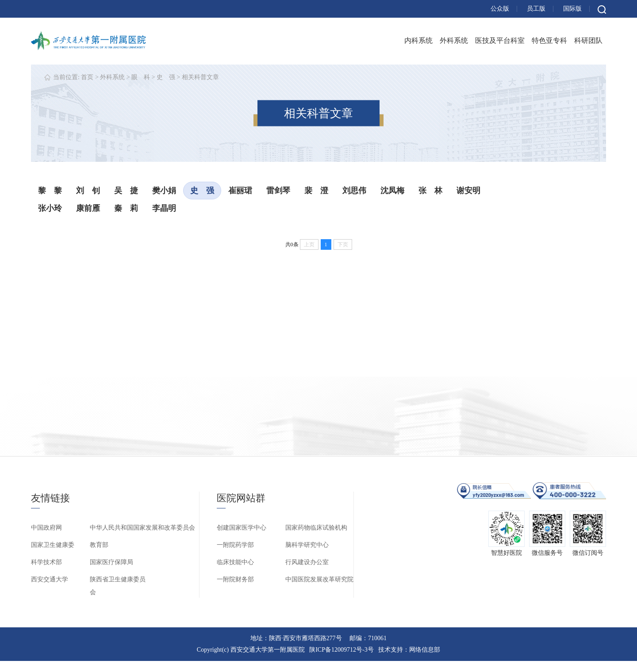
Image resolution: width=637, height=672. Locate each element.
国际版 (572, 9)
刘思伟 (354, 191)
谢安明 (468, 191)
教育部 (99, 545)
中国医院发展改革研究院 (319, 579)
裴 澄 (316, 191)
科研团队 (588, 40)
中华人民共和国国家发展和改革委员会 (142, 528)
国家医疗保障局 (111, 562)
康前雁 (88, 208)
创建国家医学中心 (242, 528)
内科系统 (418, 40)
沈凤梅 (392, 191)
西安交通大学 (50, 579)
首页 (87, 77)
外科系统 (454, 40)
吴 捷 (126, 191)
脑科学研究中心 (307, 545)
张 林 (430, 191)
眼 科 (141, 77)
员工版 (536, 9)
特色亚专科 (549, 40)
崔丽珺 (240, 191)
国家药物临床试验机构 (316, 528)
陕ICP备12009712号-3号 (341, 650)
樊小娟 (164, 191)
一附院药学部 (235, 545)
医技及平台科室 (500, 40)
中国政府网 (46, 528)
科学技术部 (46, 562)
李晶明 (164, 208)
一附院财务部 (235, 579)
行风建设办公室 (307, 562)
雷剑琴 (278, 191)
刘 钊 (88, 191)
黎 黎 (50, 191)
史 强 (166, 77)
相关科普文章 (200, 77)
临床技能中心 (235, 562)
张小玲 (50, 208)
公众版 (500, 9)
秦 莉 (126, 208)
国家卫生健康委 (53, 545)
